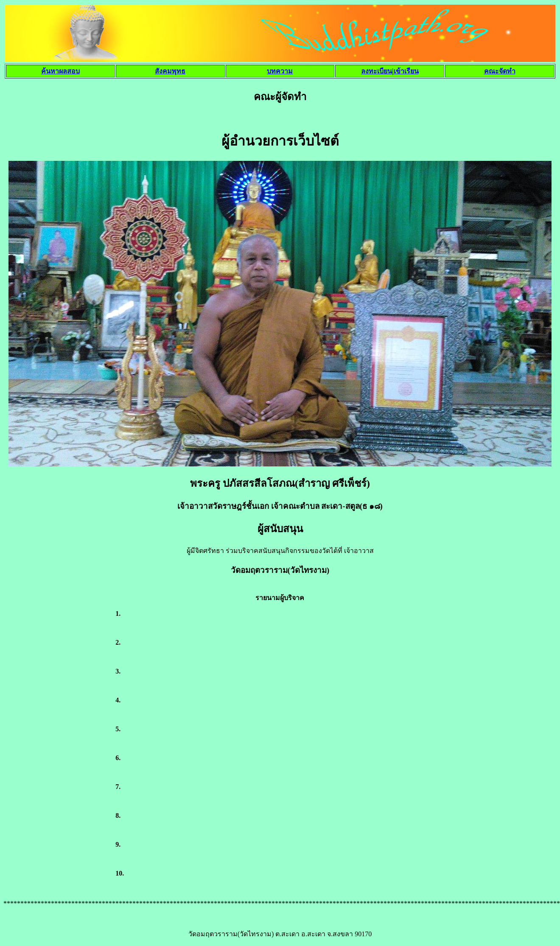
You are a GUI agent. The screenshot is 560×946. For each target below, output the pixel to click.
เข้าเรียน (406, 71)
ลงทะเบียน (377, 71)
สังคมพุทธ (170, 71)
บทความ (280, 71)
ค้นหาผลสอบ (60, 71)
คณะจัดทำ (500, 71)
